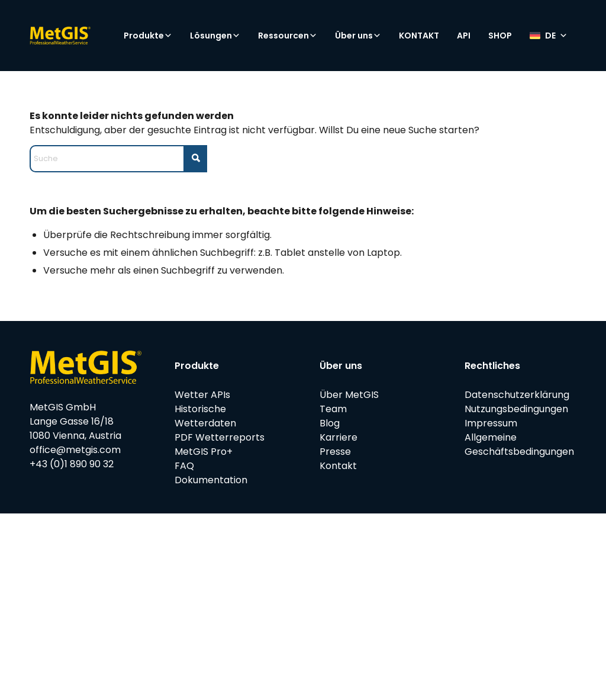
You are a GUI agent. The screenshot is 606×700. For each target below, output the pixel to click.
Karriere (339, 437)
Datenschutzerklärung (517, 395)
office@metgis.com (75, 450)
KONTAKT (419, 36)
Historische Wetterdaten (205, 416)
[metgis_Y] (80, 36)
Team (333, 409)
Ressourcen (288, 36)
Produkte (148, 36)
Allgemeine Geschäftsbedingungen (519, 444)
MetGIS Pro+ (204, 452)
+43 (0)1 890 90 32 (72, 464)
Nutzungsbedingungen (516, 409)
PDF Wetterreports (220, 437)
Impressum (491, 423)
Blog (330, 423)
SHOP (500, 36)
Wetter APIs (202, 395)
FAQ (184, 466)
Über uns (358, 36)
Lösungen (215, 36)
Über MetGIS (349, 395)
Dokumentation (211, 480)
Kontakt (338, 466)
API (464, 36)
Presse (335, 452)
